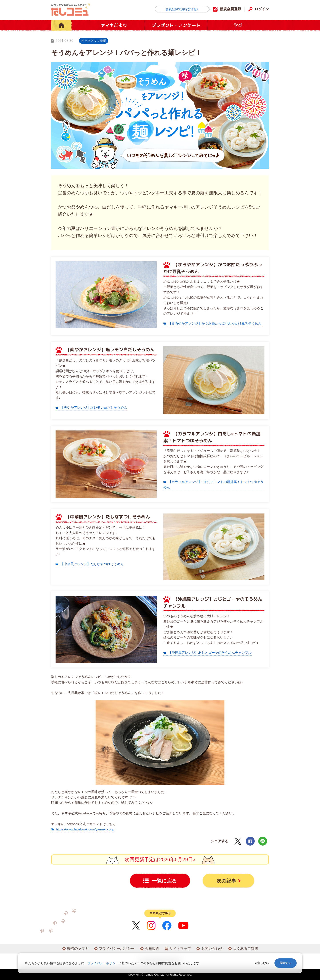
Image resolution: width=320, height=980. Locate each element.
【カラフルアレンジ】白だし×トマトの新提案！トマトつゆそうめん (213, 484)
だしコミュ (71, 9)
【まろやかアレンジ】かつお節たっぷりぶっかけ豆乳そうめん (215, 323)
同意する (286, 963)
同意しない (262, 963)
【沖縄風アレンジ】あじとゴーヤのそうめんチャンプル (210, 652)
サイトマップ (180, 949)
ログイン (262, 9)
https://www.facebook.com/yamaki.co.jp (85, 829)
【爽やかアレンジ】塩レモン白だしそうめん (94, 407)
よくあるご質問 (246, 949)
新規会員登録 (230, 9)
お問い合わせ (212, 949)
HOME (61, 25)
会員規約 (152, 949)
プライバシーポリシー (117, 949)
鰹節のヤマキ (78, 949)
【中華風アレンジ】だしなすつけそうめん (92, 564)
